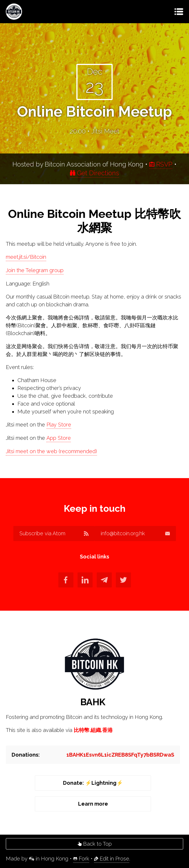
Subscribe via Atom (54, 533)
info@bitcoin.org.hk (135, 533)
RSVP (161, 164)
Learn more (93, 804)
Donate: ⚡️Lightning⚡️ (93, 783)
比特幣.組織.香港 (93, 730)
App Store (59, 438)
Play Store (59, 425)
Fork (81, 859)
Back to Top (95, 844)
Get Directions (94, 173)
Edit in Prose (112, 859)
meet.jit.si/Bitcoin (26, 257)
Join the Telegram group (35, 270)
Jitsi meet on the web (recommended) (51, 451)
